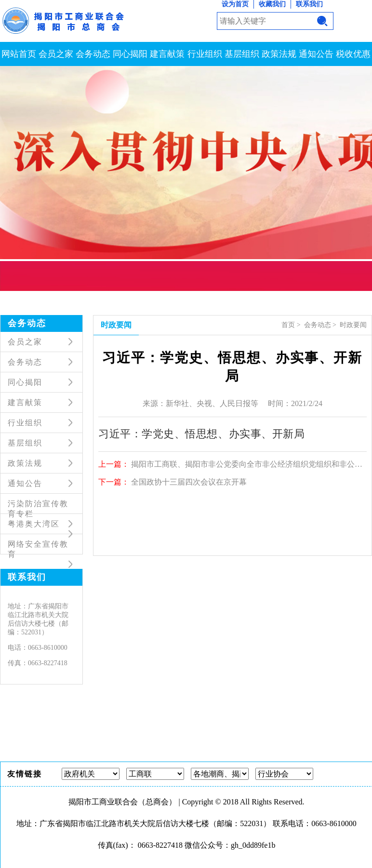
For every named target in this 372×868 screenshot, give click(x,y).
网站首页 (19, 54)
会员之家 (56, 54)
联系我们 (309, 4)
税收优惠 (353, 54)
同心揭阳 (130, 54)
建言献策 (167, 54)
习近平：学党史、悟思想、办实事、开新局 (201, 434)
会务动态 (93, 54)
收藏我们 (272, 4)
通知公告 (316, 54)
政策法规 (279, 54)
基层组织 (242, 54)
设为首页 (235, 4)
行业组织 (205, 54)
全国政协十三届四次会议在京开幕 (189, 482)
